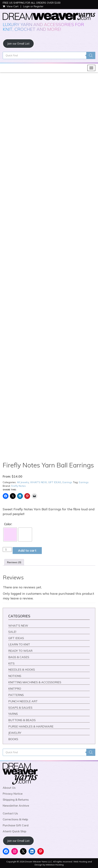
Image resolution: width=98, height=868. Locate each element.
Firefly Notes (18, 486)
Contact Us (10, 813)
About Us (9, 788)
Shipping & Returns (16, 800)
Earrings (67, 482)
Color (8, 524)
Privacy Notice (13, 794)
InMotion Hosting (55, 865)
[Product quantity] (7, 549)
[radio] (10, 535)
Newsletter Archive (16, 806)
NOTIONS (15, 676)
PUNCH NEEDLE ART (23, 701)
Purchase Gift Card (16, 825)
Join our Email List (18, 43)
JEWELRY (15, 733)
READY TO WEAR (20, 651)
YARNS (13, 714)
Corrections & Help (15, 819)
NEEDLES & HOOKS (22, 670)
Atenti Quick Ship (15, 831)
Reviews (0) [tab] (14, 562)
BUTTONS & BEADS (22, 720)
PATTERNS (16, 695)
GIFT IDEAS (55, 482)
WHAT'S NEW (38, 482)
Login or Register (33, 6)
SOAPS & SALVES (20, 708)
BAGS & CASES (19, 657)
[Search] (91, 55)
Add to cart (27, 550)
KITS (11, 663)
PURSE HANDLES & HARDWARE (31, 726)
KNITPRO (15, 689)
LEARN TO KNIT (19, 644)
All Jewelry (23, 482)
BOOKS (13, 739)
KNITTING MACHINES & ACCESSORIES (35, 682)
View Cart (11, 6)
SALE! (12, 632)
